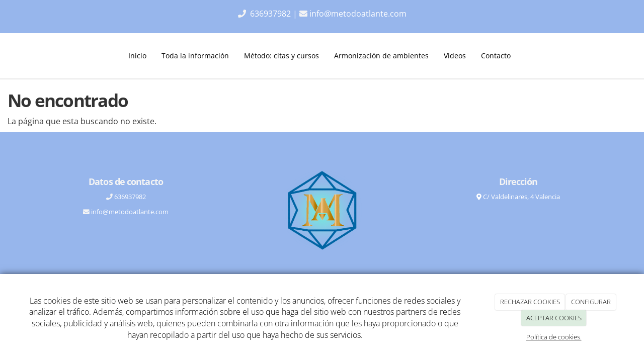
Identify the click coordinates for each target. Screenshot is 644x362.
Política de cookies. (554, 337)
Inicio (137, 56)
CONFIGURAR (591, 302)
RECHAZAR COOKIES (530, 302)
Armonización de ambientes (381, 56)
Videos (455, 56)
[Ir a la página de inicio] (33, 56)
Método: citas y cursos (281, 56)
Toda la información (195, 56)
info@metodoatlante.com (358, 14)
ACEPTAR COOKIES (554, 318)
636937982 (271, 14)
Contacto (496, 56)
